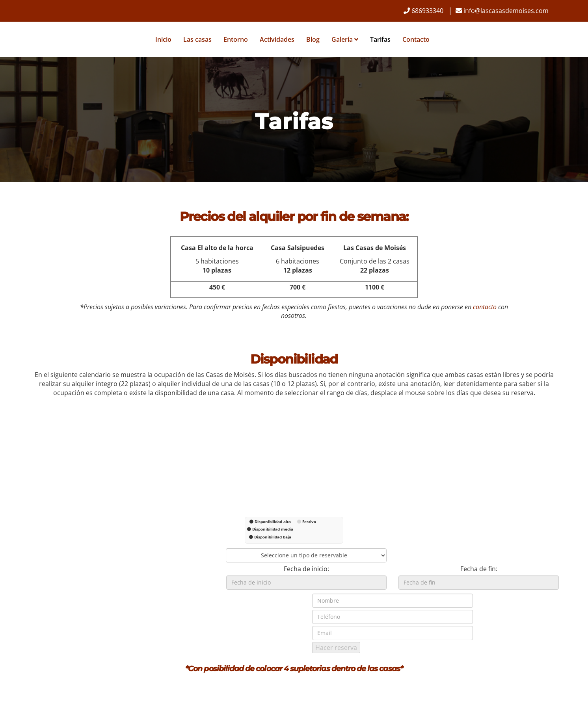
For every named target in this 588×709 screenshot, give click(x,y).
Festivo (309, 522)
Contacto (416, 39)
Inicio (163, 39)
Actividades (277, 39)
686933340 (427, 11)
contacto (485, 307)
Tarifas (380, 39)
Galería (344, 39)
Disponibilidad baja (273, 537)
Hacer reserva (336, 648)
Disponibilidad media (273, 529)
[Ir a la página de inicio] (30, 39)
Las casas (197, 39)
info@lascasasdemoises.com (506, 11)
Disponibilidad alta (273, 522)
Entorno (235, 39)
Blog (313, 39)
